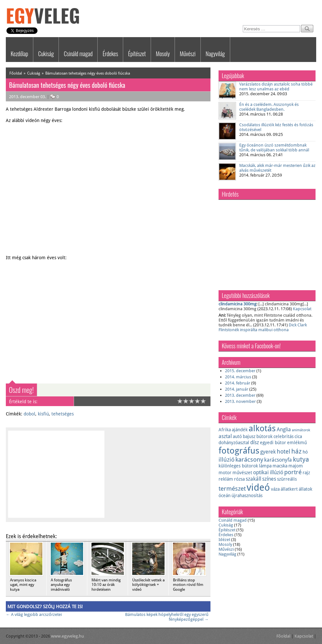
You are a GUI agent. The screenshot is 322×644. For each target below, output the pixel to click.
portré (293, 472)
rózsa (239, 479)
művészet (242, 473)
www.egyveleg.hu (68, 636)
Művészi (188, 54)
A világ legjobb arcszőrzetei (34, 614)
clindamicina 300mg (237, 304)
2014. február (238, 383)
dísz (255, 442)
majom (296, 466)
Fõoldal (283, 636)
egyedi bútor (273, 443)
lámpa (265, 466)
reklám (226, 479)
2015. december (240, 371)
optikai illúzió (268, 472)
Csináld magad (78, 54)
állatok (306, 489)
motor (225, 473)
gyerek (268, 452)
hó (305, 452)
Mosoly (163, 54)
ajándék (240, 430)
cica (298, 436)
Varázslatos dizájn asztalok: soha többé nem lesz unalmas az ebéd (276, 87)
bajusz (249, 436)
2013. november (240, 401)
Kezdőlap (19, 54)
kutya (301, 459)
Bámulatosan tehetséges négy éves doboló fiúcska (88, 73)
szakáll (253, 479)
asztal (225, 436)
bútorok (264, 436)
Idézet (224, 540)
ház (296, 451)
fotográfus (239, 450)
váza (275, 489)
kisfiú (43, 414)
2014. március (238, 377)
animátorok (301, 430)
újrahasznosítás (247, 496)
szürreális (287, 479)
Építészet (137, 54)
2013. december (240, 395)
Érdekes (110, 54)
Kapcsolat (302, 309)
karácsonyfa (278, 460)
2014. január (237, 389)
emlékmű (297, 443)
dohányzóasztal (234, 443)
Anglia (284, 429)
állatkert (289, 489)
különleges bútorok (238, 466)
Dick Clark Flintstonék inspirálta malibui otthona (263, 327)
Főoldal (16, 73)
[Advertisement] (152, 477)
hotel (284, 452)
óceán (225, 496)
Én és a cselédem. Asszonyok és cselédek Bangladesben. (269, 107)
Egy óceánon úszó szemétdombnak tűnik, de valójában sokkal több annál (274, 148)
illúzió (226, 460)
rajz (306, 473)
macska (280, 466)
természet (232, 489)
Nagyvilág (215, 54)
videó (258, 487)
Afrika (225, 430)
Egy (43, 15)
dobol (29, 414)
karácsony (249, 460)
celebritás (284, 436)
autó (237, 436)
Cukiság (46, 54)
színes (269, 479)
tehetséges (63, 414)
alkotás (262, 428)
